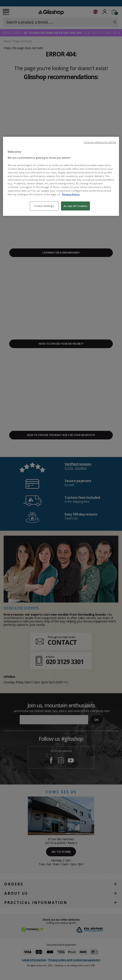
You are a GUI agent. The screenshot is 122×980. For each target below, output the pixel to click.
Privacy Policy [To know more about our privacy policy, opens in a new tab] (71, 194)
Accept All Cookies (75, 206)
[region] (61, 176)
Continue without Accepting (100, 142)
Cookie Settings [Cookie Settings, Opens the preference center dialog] (44, 206)
